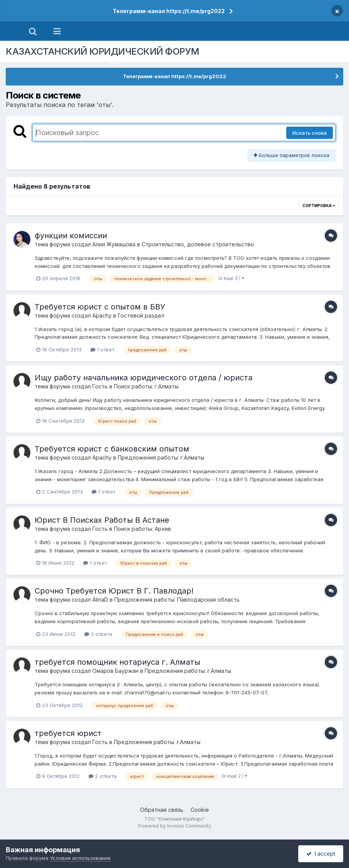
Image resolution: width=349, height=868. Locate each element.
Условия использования (80, 858)
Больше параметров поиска (291, 155)
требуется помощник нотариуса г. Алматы (117, 662)
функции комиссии (71, 236)
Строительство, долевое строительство (198, 244)
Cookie (200, 810)
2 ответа (103, 776)
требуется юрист (68, 733)
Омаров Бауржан (115, 671)
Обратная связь (162, 810)
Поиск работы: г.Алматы (146, 386)
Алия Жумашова (114, 244)
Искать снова (310, 133)
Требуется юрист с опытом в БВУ (100, 307)
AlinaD (100, 600)
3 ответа (98, 634)
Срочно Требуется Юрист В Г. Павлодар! (114, 591)
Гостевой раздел (141, 315)
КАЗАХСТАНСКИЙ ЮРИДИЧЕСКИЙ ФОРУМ (103, 51)
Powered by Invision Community (175, 826)
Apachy (102, 315)
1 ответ (102, 350)
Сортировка (319, 206)
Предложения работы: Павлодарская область (177, 600)
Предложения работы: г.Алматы (161, 457)
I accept (321, 854)
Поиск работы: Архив (142, 529)
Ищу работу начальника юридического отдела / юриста (144, 378)
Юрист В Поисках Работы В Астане (102, 520)
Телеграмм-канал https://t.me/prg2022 (169, 11)
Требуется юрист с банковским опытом (112, 449)
